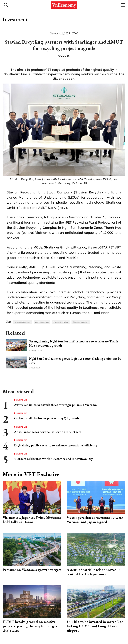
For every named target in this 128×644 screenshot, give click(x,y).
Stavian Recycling (61, 322)
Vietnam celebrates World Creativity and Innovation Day (53, 459)
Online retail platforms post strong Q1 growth (46, 418)
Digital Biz (21, 400)
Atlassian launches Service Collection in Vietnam (48, 432)
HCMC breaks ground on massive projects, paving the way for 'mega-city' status (30, 626)
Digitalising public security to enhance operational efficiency (56, 445)
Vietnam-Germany (81, 322)
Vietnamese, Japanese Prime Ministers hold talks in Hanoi (32, 520)
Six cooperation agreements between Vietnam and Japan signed (95, 520)
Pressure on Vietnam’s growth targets (32, 570)
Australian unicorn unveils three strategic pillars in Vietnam (55, 405)
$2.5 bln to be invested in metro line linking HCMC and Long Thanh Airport (95, 626)
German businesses (23, 322)
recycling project (42, 322)
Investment (15, 19)
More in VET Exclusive (31, 474)
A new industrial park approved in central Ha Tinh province (94, 572)
